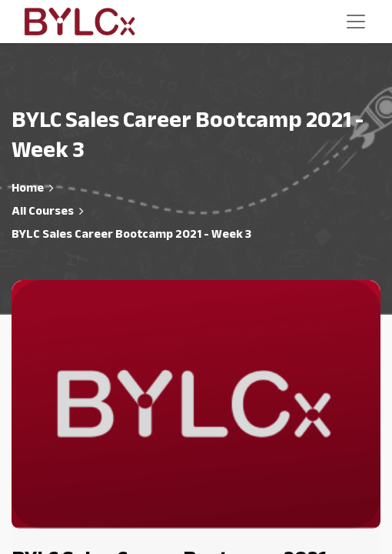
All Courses (43, 211)
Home (28, 188)
